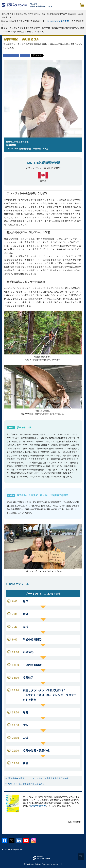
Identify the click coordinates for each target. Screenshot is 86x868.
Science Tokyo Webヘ (14, 849)
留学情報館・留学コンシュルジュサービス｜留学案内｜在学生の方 (38, 778)
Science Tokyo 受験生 (57, 21)
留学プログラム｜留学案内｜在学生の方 (26, 784)
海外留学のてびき (37, 806)
